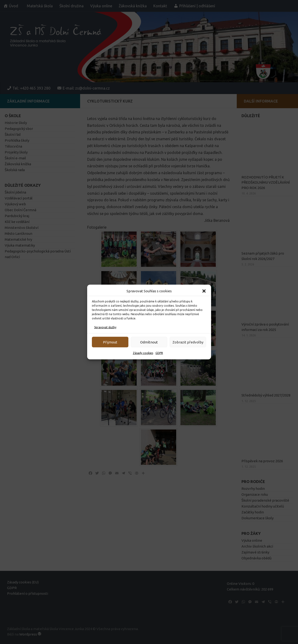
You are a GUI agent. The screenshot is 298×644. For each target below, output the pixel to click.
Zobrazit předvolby (188, 342)
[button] (204, 291)
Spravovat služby (105, 327)
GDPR (159, 353)
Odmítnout (149, 342)
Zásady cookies (143, 353)
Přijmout (110, 342)
